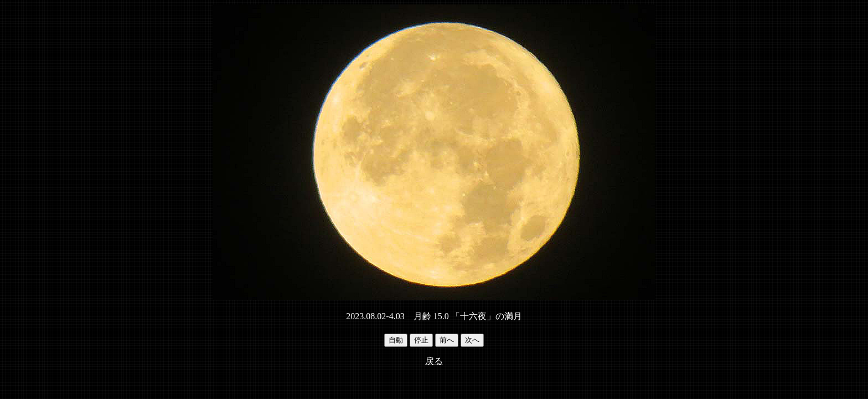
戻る (434, 361)
